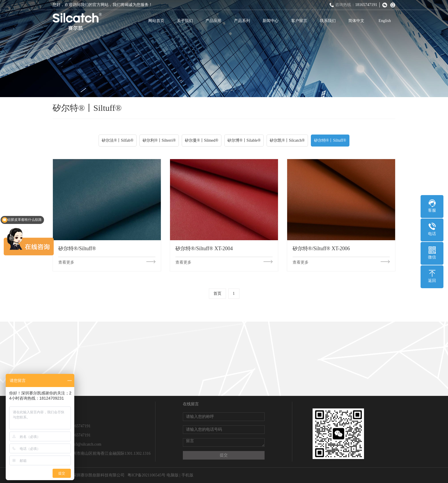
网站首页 (156, 21)
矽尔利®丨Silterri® (159, 140)
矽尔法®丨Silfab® (118, 140)
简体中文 (356, 21)
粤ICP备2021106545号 (146, 475)
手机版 (187, 475)
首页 (217, 293)
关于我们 (185, 21)
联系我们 (328, 21)
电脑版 (173, 475)
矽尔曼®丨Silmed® (202, 140)
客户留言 (299, 21)
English (385, 21)
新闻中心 (271, 21)
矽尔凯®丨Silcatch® (287, 140)
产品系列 (242, 21)
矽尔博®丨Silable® (244, 140)
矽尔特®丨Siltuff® (330, 140)
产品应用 (213, 21)
